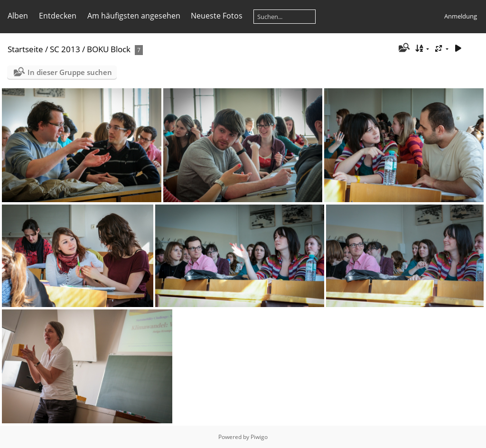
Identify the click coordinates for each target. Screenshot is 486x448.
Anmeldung (461, 16)
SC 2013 (65, 49)
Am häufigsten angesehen (134, 16)
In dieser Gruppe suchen (70, 72)
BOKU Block (109, 49)
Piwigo (259, 437)
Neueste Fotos (217, 16)
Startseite (25, 49)
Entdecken (58, 16)
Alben (18, 16)
